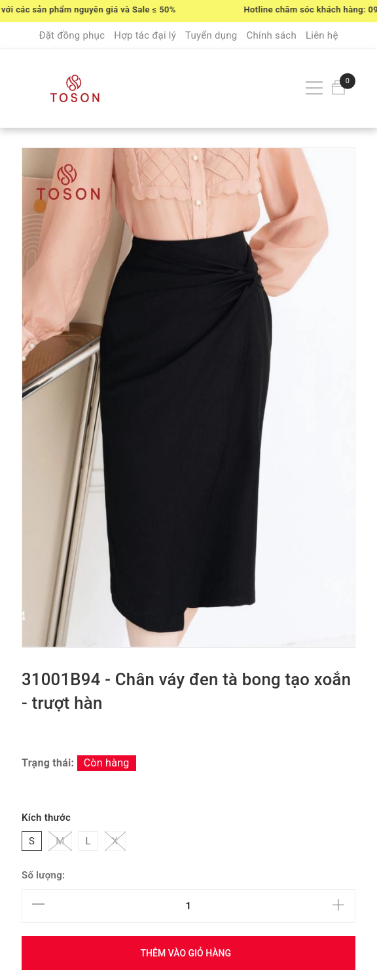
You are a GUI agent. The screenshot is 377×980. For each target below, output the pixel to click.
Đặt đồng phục (72, 35)
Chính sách (271, 35)
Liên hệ (322, 35)
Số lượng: (43, 875)
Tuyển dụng (211, 35)
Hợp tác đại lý (145, 35)
